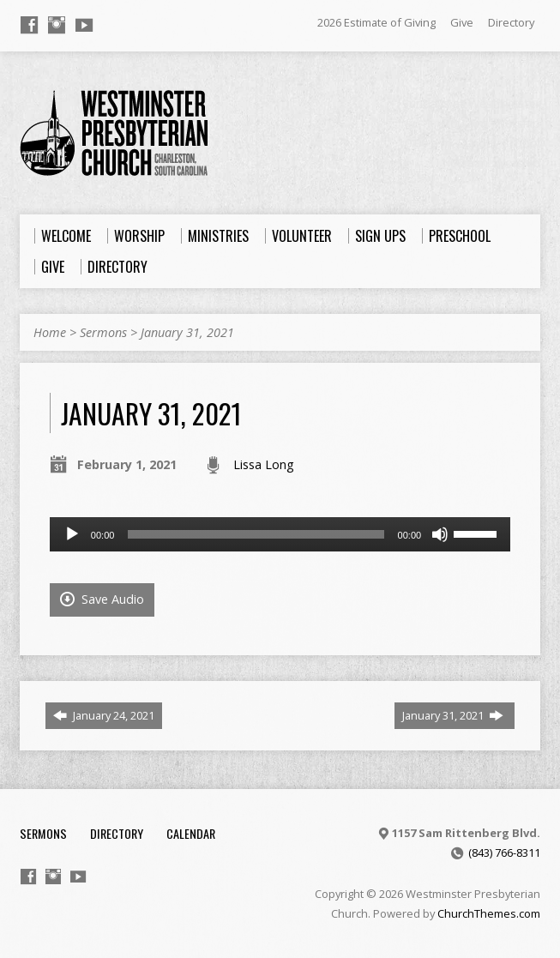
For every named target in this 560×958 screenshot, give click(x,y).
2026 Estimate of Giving (376, 22)
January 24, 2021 (104, 715)
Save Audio (102, 599)
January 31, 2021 (187, 332)
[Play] (72, 534)
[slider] (256, 534)
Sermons (103, 332)
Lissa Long (264, 464)
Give (462, 22)
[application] (280, 534)
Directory (511, 22)
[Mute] (440, 534)
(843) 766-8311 (504, 853)
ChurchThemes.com (489, 913)
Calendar (191, 833)
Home (50, 332)
